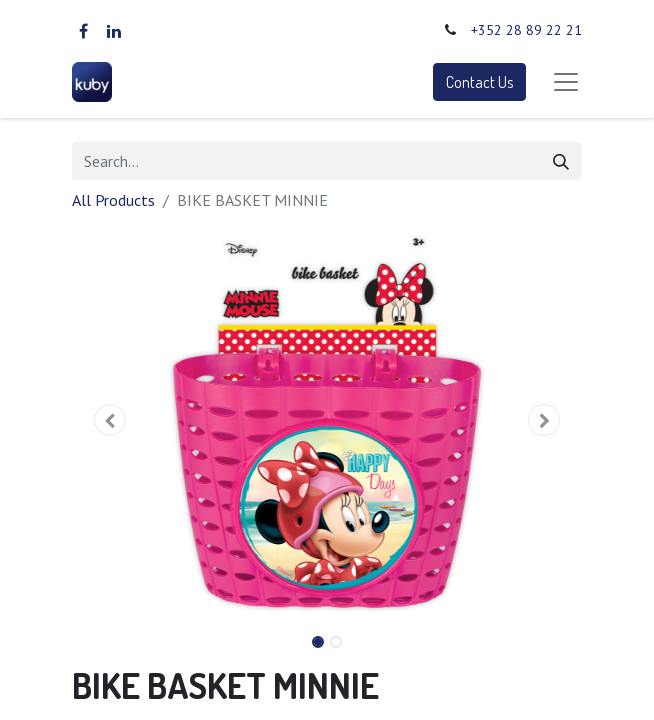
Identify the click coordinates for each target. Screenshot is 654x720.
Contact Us (479, 82)
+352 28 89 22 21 (526, 30)
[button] (110, 420)
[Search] (561, 161)
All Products (113, 200)
